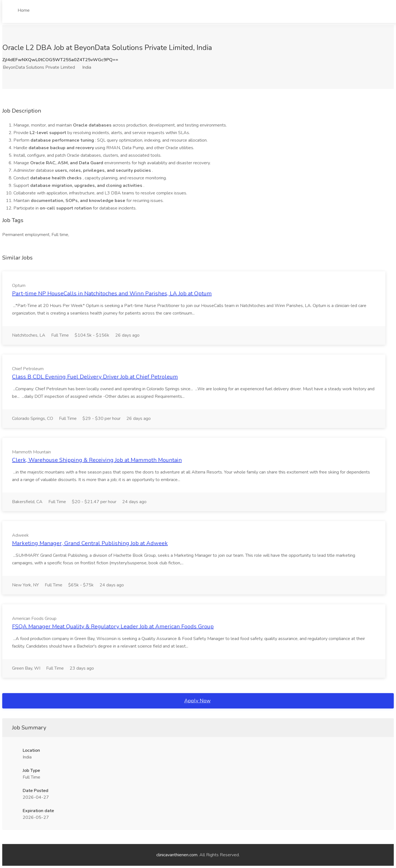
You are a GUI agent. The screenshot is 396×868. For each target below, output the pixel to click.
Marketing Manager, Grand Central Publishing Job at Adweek (90, 543)
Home (24, 10)
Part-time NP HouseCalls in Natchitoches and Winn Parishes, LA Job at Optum (112, 293)
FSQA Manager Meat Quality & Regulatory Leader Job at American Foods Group (113, 626)
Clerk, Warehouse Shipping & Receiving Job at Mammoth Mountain (97, 460)
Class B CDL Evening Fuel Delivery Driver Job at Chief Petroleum (95, 377)
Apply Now (197, 701)
